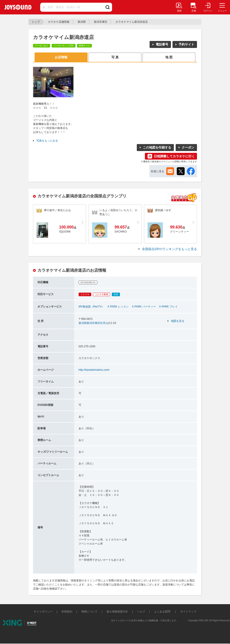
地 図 (169, 57)
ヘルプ (141, 612)
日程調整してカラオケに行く (174, 156)
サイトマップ (188, 612)
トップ (36, 22)
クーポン (188, 147)
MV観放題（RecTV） (92, 307)
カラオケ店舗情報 (59, 22)
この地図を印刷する (157, 147)
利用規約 (67, 612)
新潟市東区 (101, 22)
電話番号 (162, 44)
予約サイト (186, 44)
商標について (89, 612)
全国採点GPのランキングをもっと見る (169, 249)
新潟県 (82, 22)
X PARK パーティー (144, 307)
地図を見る (178, 321)
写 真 (115, 57)
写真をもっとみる (47, 141)
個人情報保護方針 (117, 612)
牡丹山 (104, 323)
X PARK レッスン (118, 307)
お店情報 (61, 57)
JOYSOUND (18, 7)
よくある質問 (163, 612)
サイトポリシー (43, 612)
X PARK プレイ (168, 307)
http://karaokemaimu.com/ (94, 370)
